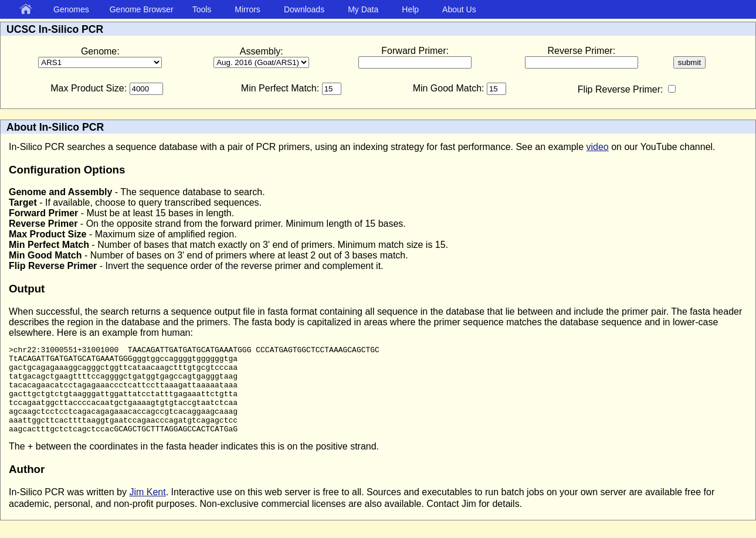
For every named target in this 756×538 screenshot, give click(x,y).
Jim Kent (147, 510)
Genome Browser (142, 9)
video (598, 147)
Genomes (71, 9)
